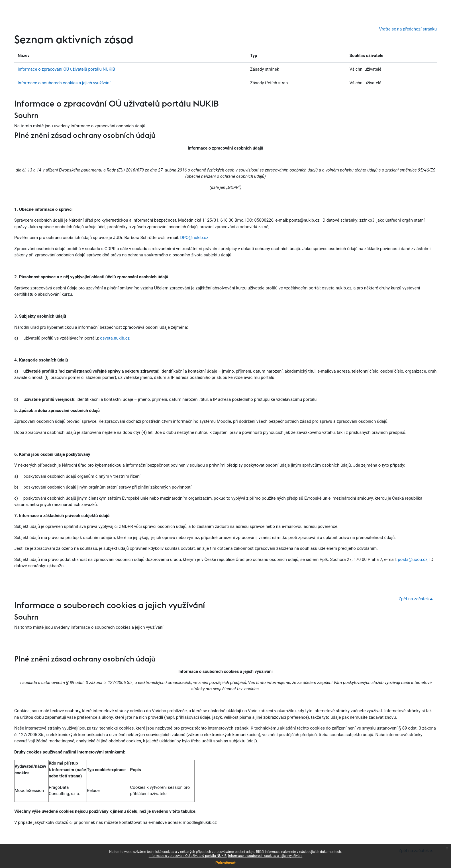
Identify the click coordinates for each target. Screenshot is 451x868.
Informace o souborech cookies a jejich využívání (64, 83)
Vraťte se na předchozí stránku (408, 29)
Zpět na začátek (417, 599)
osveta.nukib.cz (115, 338)
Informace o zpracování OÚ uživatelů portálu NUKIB (66, 69)
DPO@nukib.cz (194, 238)
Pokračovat (225, 863)
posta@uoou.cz (413, 559)
